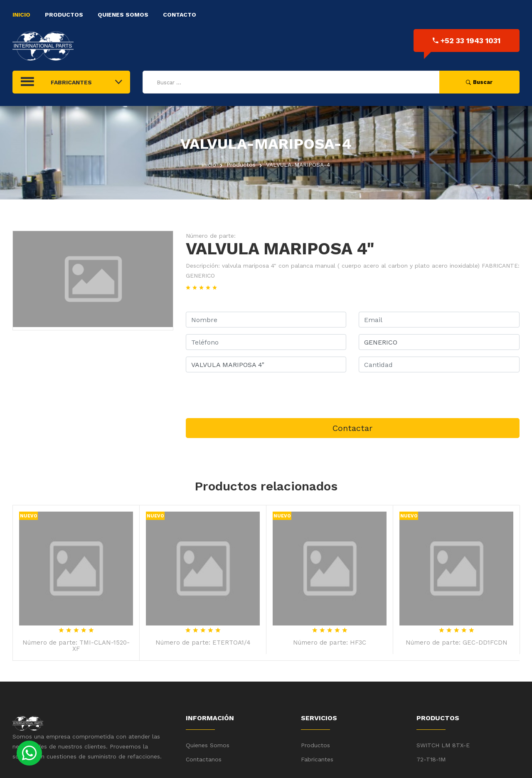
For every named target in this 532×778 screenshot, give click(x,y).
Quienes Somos (123, 15)
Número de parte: (211, 236)
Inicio (21, 15)
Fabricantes (317, 759)
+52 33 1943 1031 (467, 41)
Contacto (180, 15)
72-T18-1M (431, 759)
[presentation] (249, 395)
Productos (64, 15)
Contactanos (204, 759)
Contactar (352, 428)
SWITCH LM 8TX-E (443, 745)
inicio (209, 165)
